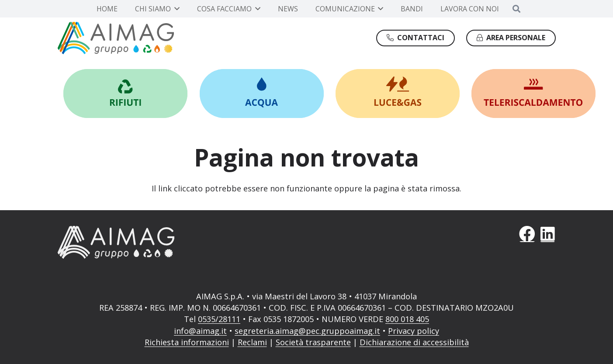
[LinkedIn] (548, 234)
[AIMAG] (176, 242)
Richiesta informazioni (187, 342)
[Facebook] (527, 234)
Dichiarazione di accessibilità (414, 342)
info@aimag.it (200, 331)
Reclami (252, 342)
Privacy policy (414, 331)
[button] (175, 9)
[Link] (125, 94)
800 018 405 (407, 319)
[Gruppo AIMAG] (116, 38)
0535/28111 (219, 319)
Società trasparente (313, 342)
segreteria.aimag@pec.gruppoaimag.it (307, 331)
